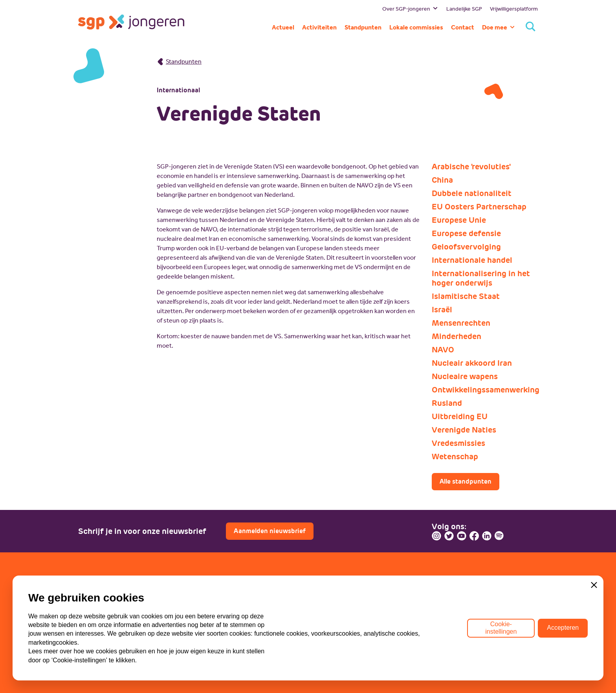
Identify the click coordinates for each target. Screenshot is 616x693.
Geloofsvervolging (466, 247)
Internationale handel (472, 260)
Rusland (447, 403)
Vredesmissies (458, 443)
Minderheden (456, 336)
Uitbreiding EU (460, 416)
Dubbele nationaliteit (472, 193)
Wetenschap (455, 456)
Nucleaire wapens (465, 376)
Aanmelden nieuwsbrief (270, 531)
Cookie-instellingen (501, 628)
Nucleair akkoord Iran (472, 363)
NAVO (443, 350)
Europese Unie (459, 220)
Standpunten (179, 61)
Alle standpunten (466, 481)
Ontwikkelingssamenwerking (485, 390)
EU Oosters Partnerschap (479, 207)
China (442, 180)
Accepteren (563, 628)
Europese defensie (466, 233)
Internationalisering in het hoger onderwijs (481, 278)
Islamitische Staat (466, 296)
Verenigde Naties (464, 430)
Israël (442, 310)
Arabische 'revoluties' (471, 167)
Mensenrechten (461, 323)
